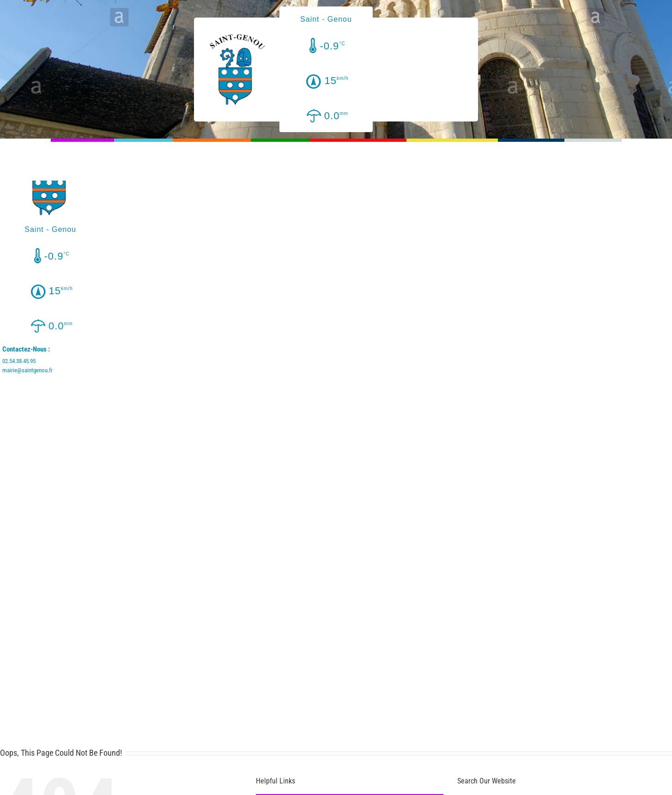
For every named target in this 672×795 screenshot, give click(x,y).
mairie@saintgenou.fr (27, 370)
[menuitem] (82, 161)
